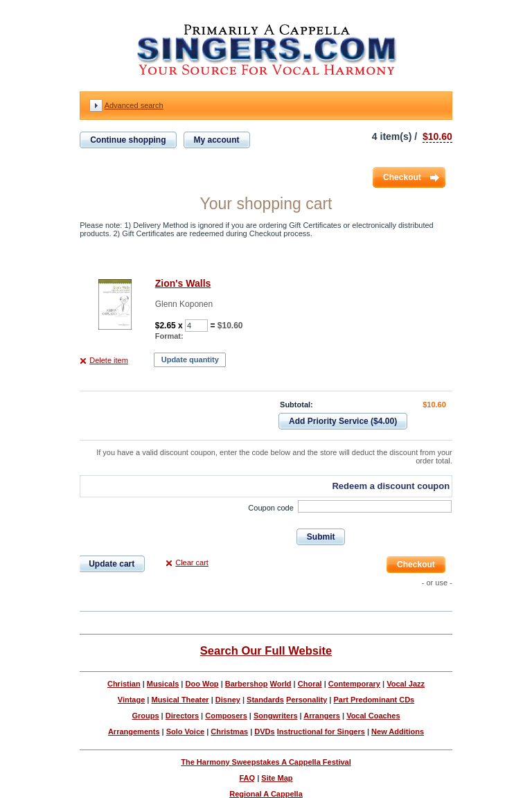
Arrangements (134, 731)
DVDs (264, 731)
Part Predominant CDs (374, 700)
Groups (145, 716)
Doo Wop (202, 684)
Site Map (277, 778)
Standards (265, 700)
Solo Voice (185, 731)
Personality (307, 700)
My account (217, 140)
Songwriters (276, 716)
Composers (226, 716)
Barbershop (247, 684)
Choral (310, 684)
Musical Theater (180, 700)
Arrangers (322, 716)
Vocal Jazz (406, 684)
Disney (228, 700)
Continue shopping (128, 140)
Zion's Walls (183, 283)
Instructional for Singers (321, 731)
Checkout (402, 177)
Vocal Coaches (373, 716)
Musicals (163, 684)
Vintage (132, 700)
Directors (182, 716)
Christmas (229, 731)
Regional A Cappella (266, 794)
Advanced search (134, 105)
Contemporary (354, 684)
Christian (124, 684)
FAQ (247, 778)
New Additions (398, 731)
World (281, 684)
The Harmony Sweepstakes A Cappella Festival (266, 762)
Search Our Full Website (266, 650)
